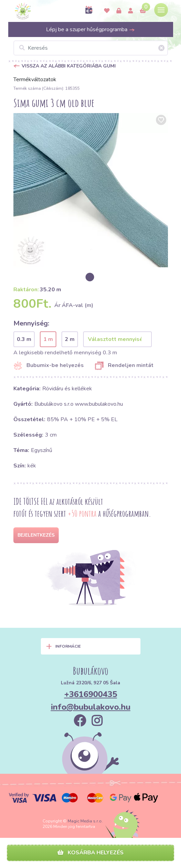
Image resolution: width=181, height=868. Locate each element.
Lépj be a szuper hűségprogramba (90, 29)
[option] (91, 190)
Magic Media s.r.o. (85, 821)
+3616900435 (91, 694)
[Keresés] (91, 48)
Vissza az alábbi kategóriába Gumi (69, 66)
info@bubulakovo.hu (91, 707)
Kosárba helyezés (90, 853)
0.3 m (24, 339)
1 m (48, 339)
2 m (70, 339)
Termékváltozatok (35, 80)
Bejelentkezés (36, 535)
